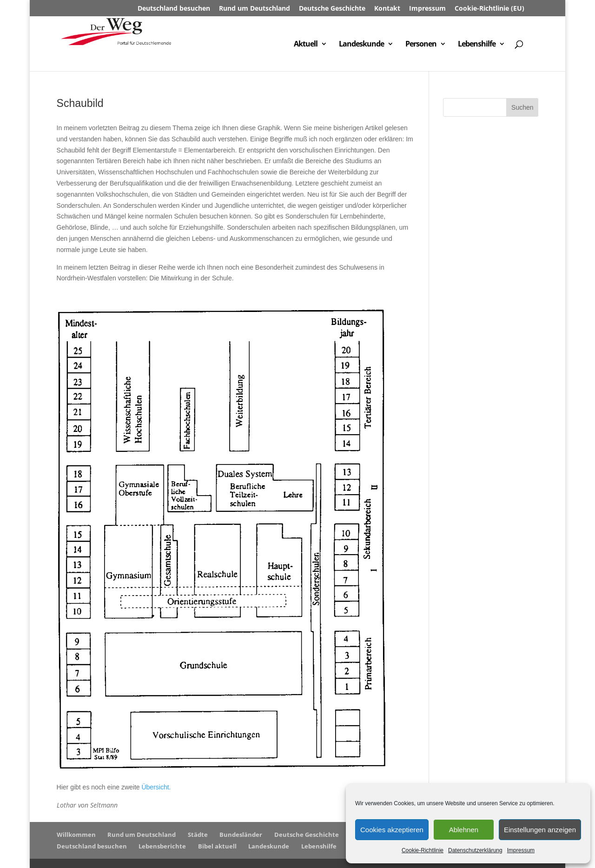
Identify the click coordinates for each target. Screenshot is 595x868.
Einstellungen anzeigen (540, 830)
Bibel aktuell (217, 846)
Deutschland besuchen (174, 9)
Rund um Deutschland (255, 9)
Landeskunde (361, 45)
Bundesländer (241, 835)
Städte (198, 835)
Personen (421, 45)
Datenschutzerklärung (475, 850)
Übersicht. (156, 787)
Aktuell (306, 45)
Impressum (521, 850)
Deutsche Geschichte (332, 9)
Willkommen (76, 835)
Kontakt (387, 9)
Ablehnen (464, 830)
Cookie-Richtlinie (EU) (489, 9)
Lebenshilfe (477, 45)
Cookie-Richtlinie (423, 850)
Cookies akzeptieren (392, 830)
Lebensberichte (162, 846)
